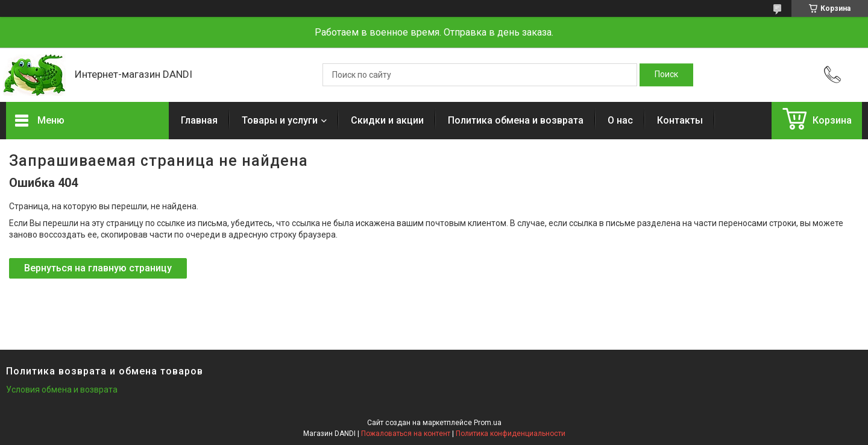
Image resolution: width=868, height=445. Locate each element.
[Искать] (666, 75)
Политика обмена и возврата (516, 120)
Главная (199, 120)
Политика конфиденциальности (511, 434)
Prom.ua (488, 423)
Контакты (680, 120)
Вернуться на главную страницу (98, 268)
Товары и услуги (280, 120)
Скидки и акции (387, 120)
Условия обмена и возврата (62, 390)
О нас (620, 120)
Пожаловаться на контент (406, 434)
